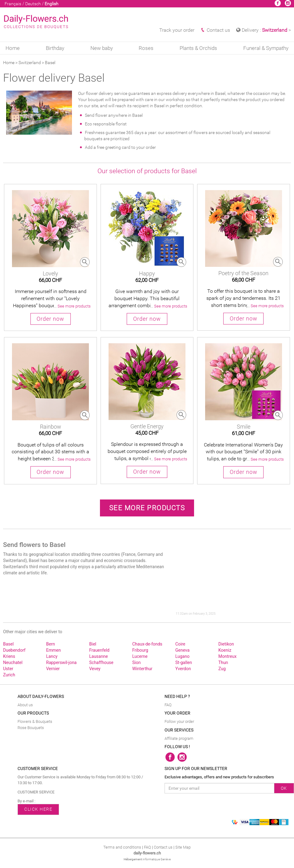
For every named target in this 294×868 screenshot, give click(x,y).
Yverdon (183, 669)
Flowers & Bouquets (35, 721)
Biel (93, 644)
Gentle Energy (147, 426)
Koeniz (225, 650)
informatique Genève (157, 859)
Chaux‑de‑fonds (147, 644)
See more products (147, 508)
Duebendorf (14, 650)
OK (284, 788)
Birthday (55, 48)
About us (25, 705)
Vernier (53, 669)
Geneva (182, 650)
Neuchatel (13, 662)
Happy (147, 273)
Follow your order (179, 721)
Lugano (182, 656)
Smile (244, 427)
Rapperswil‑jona (61, 662)
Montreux (227, 656)
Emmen (54, 650)
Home (13, 48)
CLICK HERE (38, 809)
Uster (8, 669)
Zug (222, 669)
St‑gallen (184, 662)
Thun (223, 662)
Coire (180, 644)
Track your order (177, 30)
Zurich (9, 675)
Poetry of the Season (243, 273)
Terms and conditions (122, 847)
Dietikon (226, 644)
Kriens (9, 656)
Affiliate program (179, 738)
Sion (136, 662)
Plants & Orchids (198, 48)
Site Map (183, 847)
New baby (102, 48)
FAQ (168, 705)
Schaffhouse (101, 662)
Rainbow (51, 427)
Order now (50, 319)
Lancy (52, 656)
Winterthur (142, 669)
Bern (51, 644)
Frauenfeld (99, 650)
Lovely (50, 273)
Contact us (215, 30)
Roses (146, 48)
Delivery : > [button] (264, 30)
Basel (8, 644)
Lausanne (99, 656)
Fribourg (140, 650)
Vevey (95, 669)
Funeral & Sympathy (266, 48)
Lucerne (140, 656)
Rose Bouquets (31, 728)
